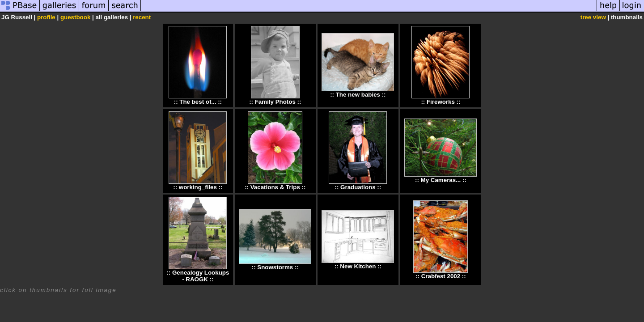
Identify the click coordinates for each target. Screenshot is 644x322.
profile (46, 17)
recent (142, 17)
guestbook (75, 17)
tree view (593, 17)
